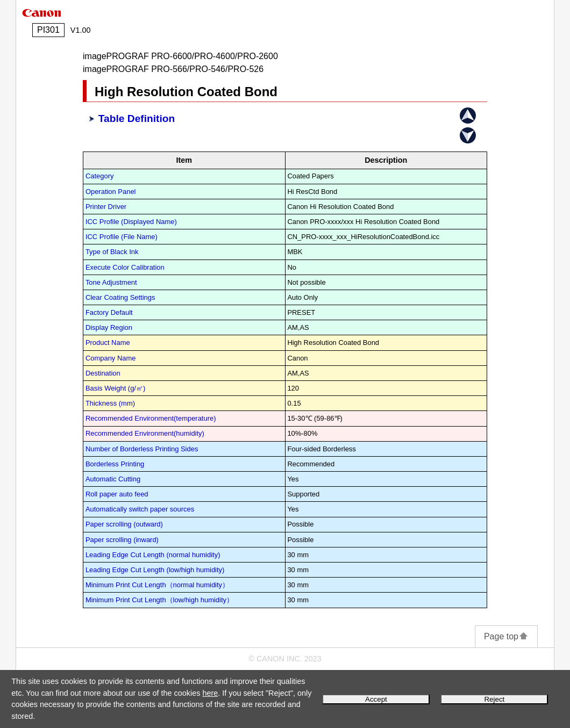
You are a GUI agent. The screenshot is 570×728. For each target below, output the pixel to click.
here (210, 693)
